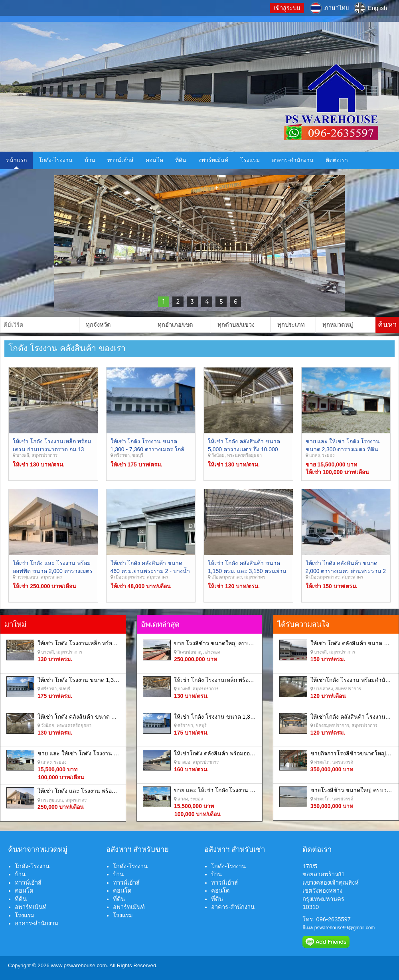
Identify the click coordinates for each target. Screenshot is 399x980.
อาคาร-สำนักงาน (293, 160)
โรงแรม (250, 160)
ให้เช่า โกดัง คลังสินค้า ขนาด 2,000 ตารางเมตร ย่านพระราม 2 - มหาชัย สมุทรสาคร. (346, 571)
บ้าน (90, 160)
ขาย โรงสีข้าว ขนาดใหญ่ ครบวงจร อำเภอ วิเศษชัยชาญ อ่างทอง (252, 643)
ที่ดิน (181, 160)
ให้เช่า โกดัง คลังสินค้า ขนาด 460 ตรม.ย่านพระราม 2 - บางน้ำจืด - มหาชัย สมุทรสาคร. (150, 571)
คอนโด (154, 160)
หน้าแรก (16, 160)
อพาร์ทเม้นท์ (213, 160)
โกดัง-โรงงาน (56, 160)
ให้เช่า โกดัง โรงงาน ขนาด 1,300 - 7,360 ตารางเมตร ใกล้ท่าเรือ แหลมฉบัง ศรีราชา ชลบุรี (150, 449)
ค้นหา (387, 325)
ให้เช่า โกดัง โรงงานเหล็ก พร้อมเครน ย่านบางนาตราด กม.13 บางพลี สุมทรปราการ (52, 449)
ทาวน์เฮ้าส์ (120, 160)
